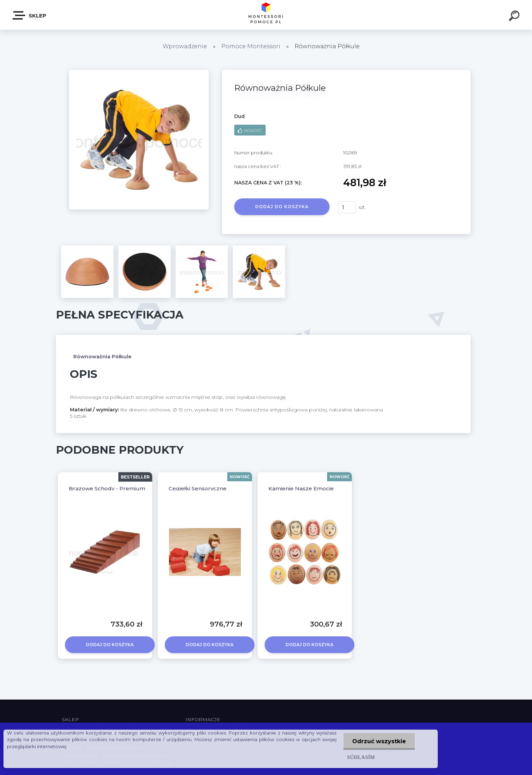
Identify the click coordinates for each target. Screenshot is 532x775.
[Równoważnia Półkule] (139, 72)
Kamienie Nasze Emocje (301, 488)
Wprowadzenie (185, 46)
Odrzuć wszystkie (379, 741)
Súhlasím (361, 757)
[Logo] (266, 15)
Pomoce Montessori (251, 46)
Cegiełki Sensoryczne (198, 488)
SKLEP (30, 15)
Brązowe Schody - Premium (107, 488)
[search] (515, 17)
